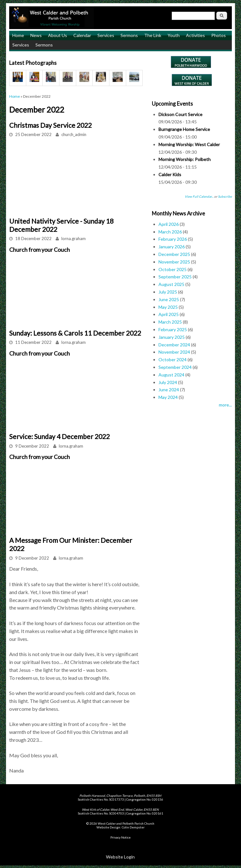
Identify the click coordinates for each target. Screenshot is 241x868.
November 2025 (174, 262)
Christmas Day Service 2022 (50, 125)
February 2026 (173, 239)
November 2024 (174, 352)
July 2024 (168, 382)
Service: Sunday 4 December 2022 (59, 436)
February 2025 (173, 329)
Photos (219, 35)
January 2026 (172, 247)
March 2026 (170, 232)
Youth (174, 35)
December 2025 (174, 254)
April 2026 (169, 224)
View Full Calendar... (199, 196)
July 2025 (168, 292)
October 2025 (173, 269)
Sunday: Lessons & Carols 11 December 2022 (75, 333)
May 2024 (168, 397)
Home (18, 35)
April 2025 (169, 314)
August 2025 (171, 284)
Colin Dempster (133, 827)
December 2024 (174, 345)
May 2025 (168, 307)
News (36, 35)
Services (106, 35)
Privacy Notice (120, 837)
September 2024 (175, 367)
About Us (58, 35)
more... (225, 405)
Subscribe (225, 196)
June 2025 (169, 299)
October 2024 (173, 360)
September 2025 (175, 277)
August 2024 (171, 375)
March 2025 (170, 322)
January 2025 (172, 337)
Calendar (82, 35)
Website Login (120, 857)
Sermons (129, 35)
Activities (195, 35)
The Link (153, 35)
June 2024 (169, 390)
